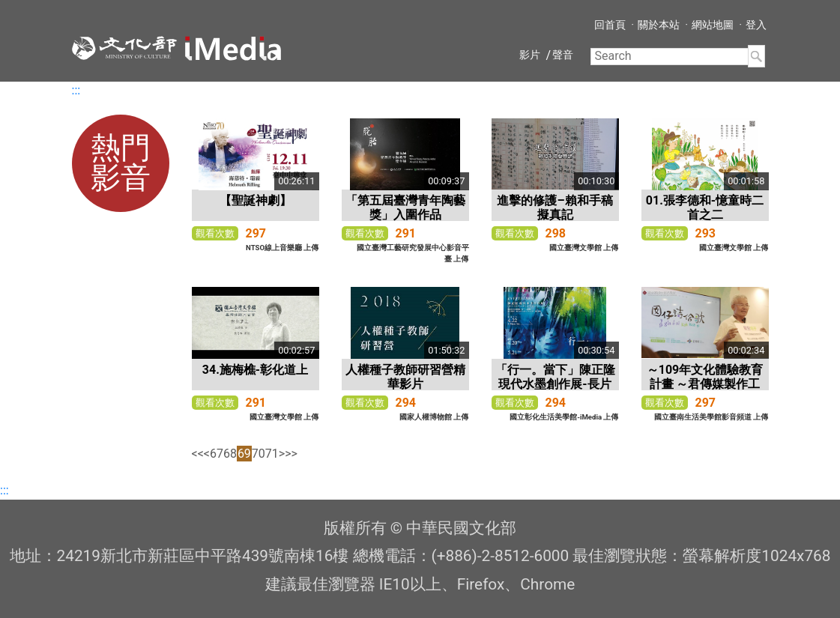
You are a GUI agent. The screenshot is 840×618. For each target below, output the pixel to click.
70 (259, 454)
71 (272, 454)
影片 (530, 55)
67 (217, 454)
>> (291, 454)
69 (244, 454)
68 (230, 454)
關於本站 (659, 25)
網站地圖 (713, 25)
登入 (756, 25)
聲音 (563, 55)
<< (198, 454)
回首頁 (610, 25)
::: (76, 90)
